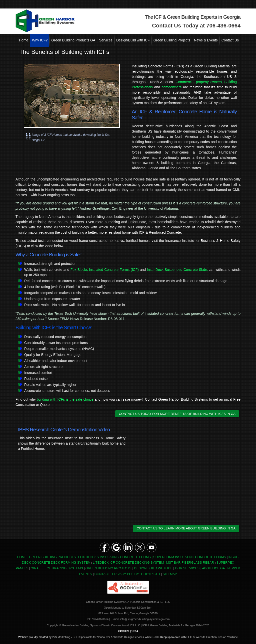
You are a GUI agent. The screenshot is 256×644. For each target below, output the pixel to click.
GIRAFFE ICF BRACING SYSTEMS (57, 568)
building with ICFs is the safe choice (65, 399)
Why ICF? (40, 40)
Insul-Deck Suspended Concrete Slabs (177, 270)
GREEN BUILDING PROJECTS (108, 568)
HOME (22, 557)
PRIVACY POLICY (125, 574)
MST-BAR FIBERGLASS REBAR (190, 563)
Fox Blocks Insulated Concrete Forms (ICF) (105, 270)
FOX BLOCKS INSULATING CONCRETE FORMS (115, 557)
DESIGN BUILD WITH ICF (153, 568)
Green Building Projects (172, 40)
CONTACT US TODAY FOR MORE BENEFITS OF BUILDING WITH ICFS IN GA (177, 414)
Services (106, 40)
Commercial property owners (198, 82)
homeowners (171, 87)
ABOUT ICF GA (213, 568)
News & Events (206, 40)
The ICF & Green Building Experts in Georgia (193, 17)
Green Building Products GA (73, 40)
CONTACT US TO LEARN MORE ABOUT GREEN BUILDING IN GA (186, 528)
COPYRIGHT (151, 574)
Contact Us (230, 40)
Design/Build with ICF (133, 40)
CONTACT (102, 574)
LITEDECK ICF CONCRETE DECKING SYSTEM (128, 563)
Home (24, 40)
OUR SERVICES (187, 568)
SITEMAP (170, 574)
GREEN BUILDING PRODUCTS (52, 557)
